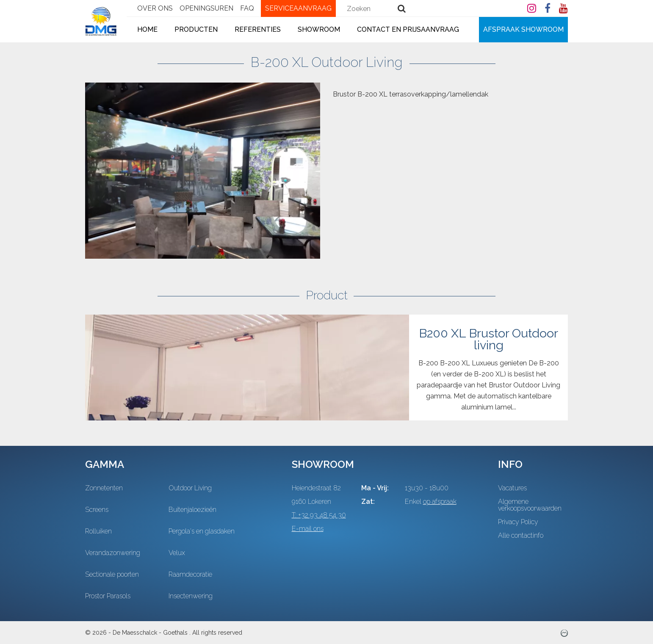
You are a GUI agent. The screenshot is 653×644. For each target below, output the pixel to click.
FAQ (247, 8)
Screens (97, 510)
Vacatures (512, 488)
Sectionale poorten (112, 575)
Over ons (155, 8)
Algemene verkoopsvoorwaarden (530, 505)
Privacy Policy (518, 522)
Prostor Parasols (108, 596)
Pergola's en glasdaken (202, 531)
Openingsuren (206, 8)
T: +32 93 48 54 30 (319, 515)
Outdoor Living (190, 488)
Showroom (319, 29)
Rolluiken (98, 531)
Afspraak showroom (523, 29)
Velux (177, 553)
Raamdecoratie (190, 575)
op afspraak (440, 502)
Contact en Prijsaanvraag (408, 29)
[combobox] (379, 8)
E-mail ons (308, 529)
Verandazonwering (113, 553)
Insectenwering (191, 596)
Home (147, 29)
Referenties (258, 29)
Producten (196, 29)
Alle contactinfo (521, 536)
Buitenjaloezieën (192, 510)
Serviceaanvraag (298, 8)
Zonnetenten (104, 488)
